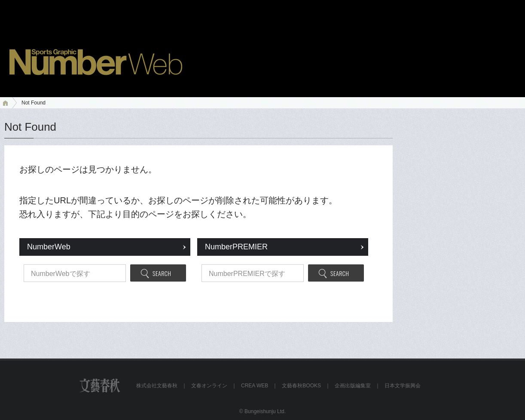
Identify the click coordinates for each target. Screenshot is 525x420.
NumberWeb (49, 247)
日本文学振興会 (403, 386)
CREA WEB (255, 386)
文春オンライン (209, 386)
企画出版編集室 (353, 386)
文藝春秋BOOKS (301, 386)
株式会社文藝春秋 (157, 386)
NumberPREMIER (236, 247)
